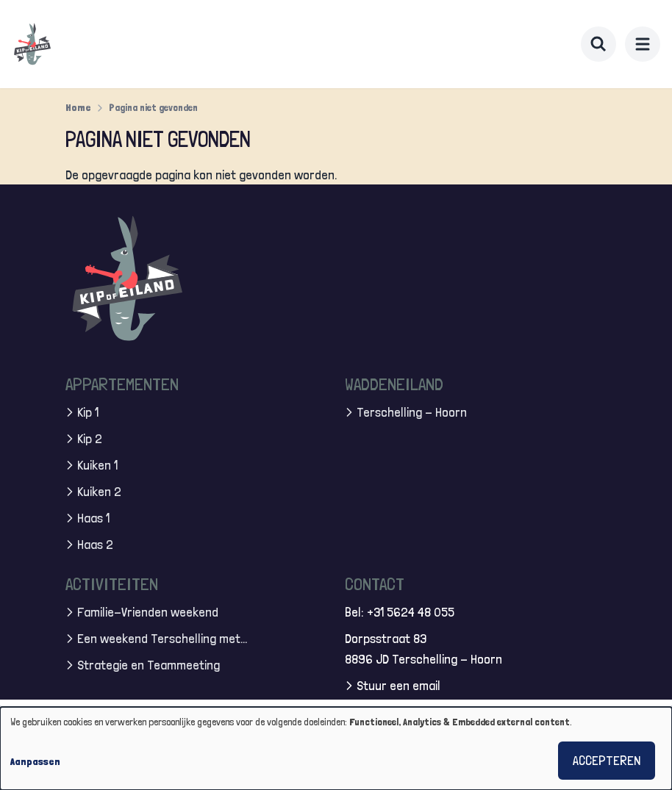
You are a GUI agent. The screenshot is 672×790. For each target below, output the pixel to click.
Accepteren (607, 760)
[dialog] (336, 748)
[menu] (643, 44)
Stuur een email (398, 685)
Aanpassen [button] (35, 761)
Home (78, 107)
